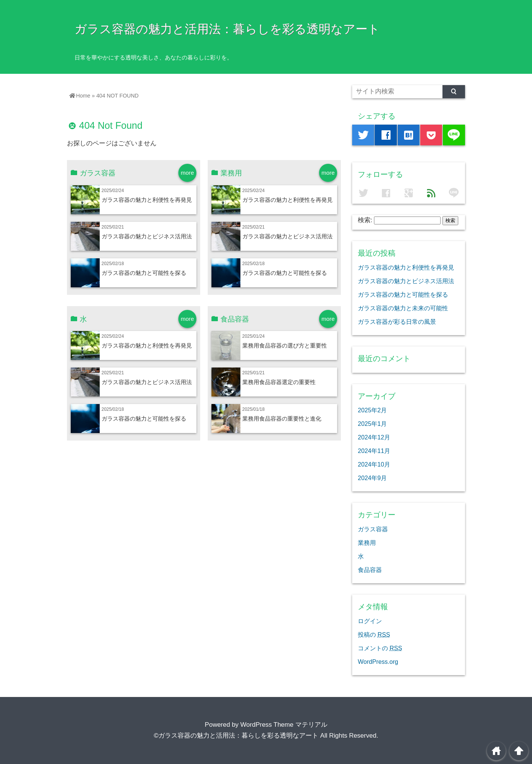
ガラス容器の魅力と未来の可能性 (403, 308)
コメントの (380, 648)
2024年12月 (374, 437)
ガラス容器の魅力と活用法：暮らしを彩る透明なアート (227, 29)
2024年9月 (372, 478)
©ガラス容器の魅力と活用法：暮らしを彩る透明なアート (236, 736)
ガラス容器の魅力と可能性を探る (144, 273)
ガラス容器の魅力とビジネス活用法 (147, 236)
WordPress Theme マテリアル (284, 725)
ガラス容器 (373, 529)
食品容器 (370, 570)
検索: (365, 220)
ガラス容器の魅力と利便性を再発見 (147, 200)
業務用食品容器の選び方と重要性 (285, 345)
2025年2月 (372, 410)
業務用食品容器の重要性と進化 (282, 419)
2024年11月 (374, 451)
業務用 (367, 543)
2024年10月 (374, 464)
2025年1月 (372, 424)
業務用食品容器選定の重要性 (279, 382)
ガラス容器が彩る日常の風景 (397, 322)
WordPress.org (378, 662)
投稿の (374, 634)
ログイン (370, 621)
